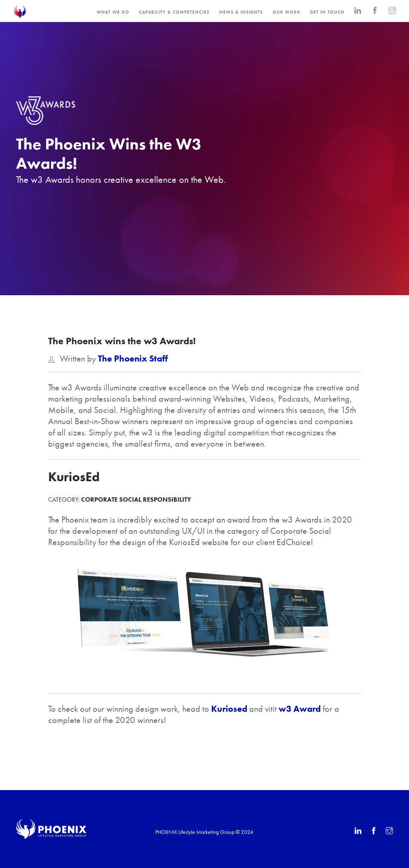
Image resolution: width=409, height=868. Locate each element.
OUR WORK (286, 12)
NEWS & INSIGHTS (241, 12)
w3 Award (300, 709)
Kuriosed (229, 709)
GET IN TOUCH (327, 12)
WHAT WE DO (113, 12)
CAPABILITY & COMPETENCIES (174, 12)
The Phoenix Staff (133, 358)
